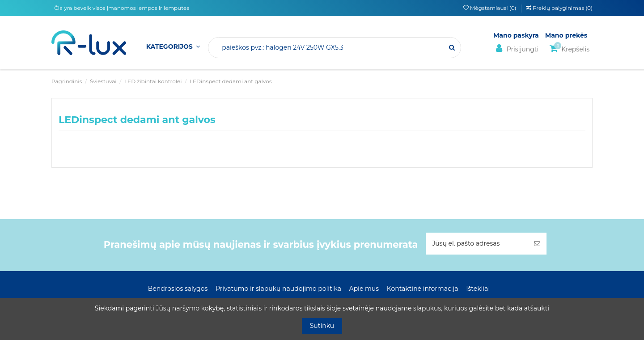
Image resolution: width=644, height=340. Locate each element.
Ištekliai (478, 289)
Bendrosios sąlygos (178, 289)
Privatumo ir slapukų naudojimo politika (278, 289)
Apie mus (364, 289)
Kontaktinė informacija (423, 289)
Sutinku (322, 326)
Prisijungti (516, 49)
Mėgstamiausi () (491, 8)
